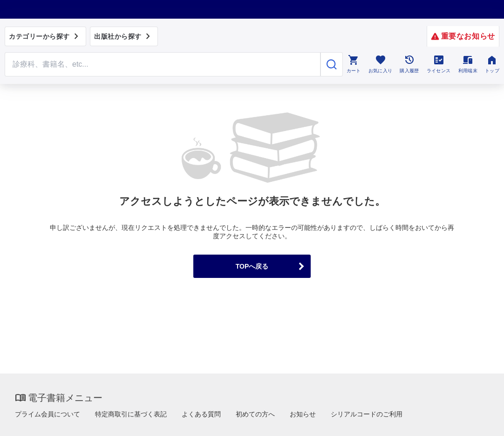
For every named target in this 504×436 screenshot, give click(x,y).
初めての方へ (255, 414)
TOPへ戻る (252, 266)
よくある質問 (201, 414)
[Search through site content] (163, 64)
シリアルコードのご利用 (367, 414)
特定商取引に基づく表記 (131, 414)
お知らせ (303, 414)
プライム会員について (48, 414)
